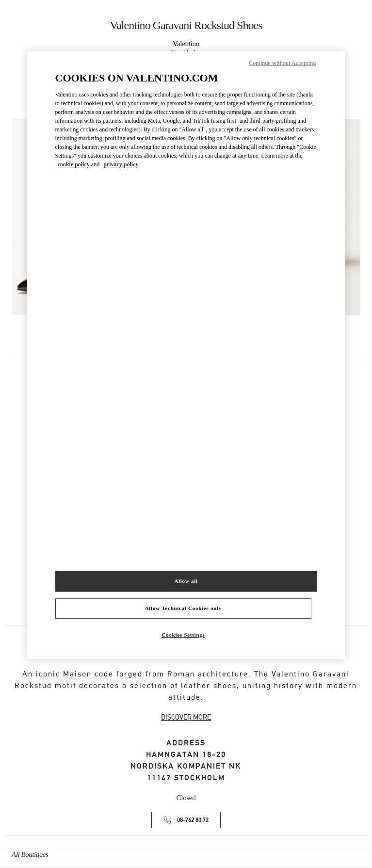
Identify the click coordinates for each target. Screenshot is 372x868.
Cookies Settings (183, 635)
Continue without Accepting (282, 63)
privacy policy (121, 164)
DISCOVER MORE (186, 717)
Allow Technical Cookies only (183, 608)
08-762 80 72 (193, 820)
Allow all (186, 581)
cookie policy (74, 164)
